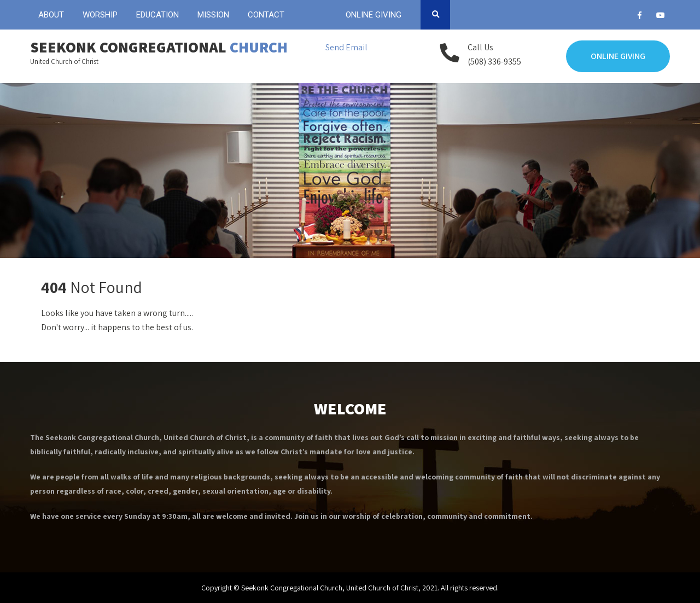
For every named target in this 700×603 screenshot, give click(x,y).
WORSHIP (100, 15)
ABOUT (51, 15)
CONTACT (266, 15)
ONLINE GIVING (374, 15)
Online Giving (618, 56)
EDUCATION (157, 15)
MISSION (213, 15)
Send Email (346, 47)
